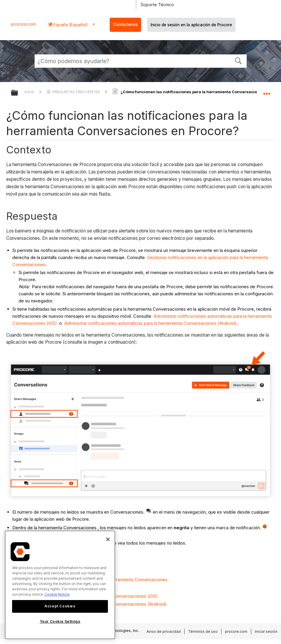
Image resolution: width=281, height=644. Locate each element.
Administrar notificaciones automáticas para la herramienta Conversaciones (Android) (151, 323)
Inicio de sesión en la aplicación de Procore (191, 25)
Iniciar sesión (266, 631)
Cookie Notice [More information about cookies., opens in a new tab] (57, 594)
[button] (238, 60)
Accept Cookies (60, 606)
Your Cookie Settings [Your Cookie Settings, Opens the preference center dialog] (60, 621)
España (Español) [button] (70, 25)
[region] (60, 585)
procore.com (23, 24)
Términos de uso (203, 631)
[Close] (108, 539)
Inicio (30, 92)
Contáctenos (125, 24)
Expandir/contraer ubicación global (267, 91)
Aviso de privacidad (164, 631)
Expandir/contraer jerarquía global (18, 93)
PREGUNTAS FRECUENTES (74, 92)
